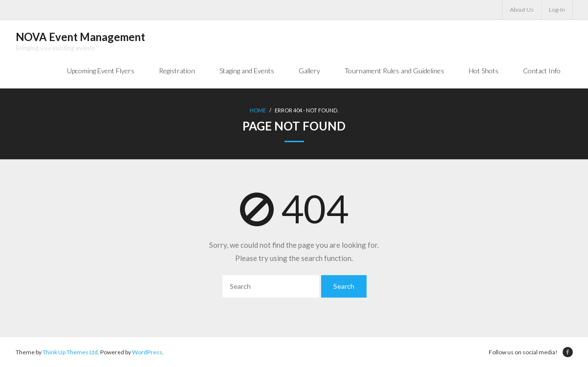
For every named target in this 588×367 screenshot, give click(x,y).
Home (258, 110)
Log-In (557, 10)
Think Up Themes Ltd (70, 352)
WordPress (147, 352)
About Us (522, 10)
